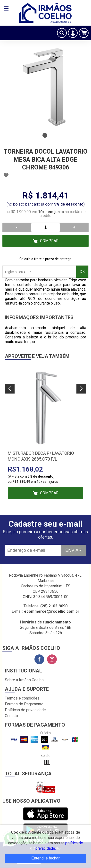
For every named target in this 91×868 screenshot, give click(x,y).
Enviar (73, 550)
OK (82, 271)
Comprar (49, 241)
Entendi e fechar (45, 858)
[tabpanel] (45, 87)
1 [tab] (45, 135)
